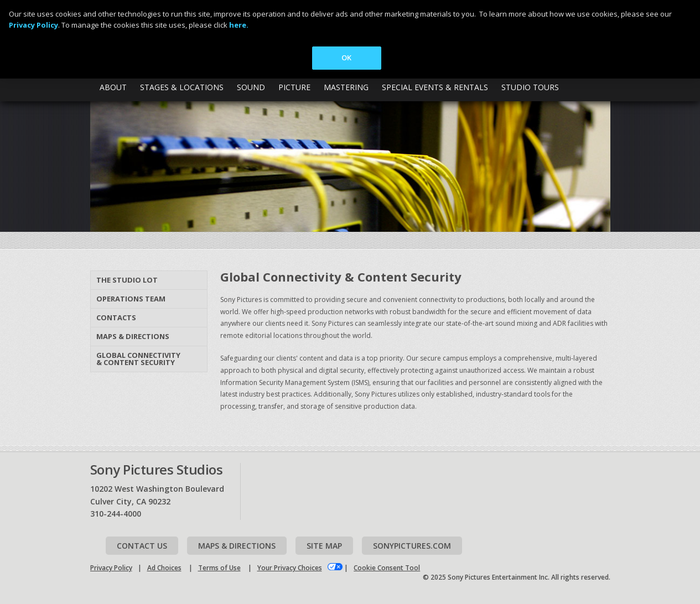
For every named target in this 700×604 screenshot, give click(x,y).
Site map (324, 546)
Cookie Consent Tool (387, 568)
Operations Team (131, 299)
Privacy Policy (111, 568)
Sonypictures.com (412, 546)
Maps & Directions (133, 336)
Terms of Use (219, 568)
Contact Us (142, 546)
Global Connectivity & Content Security (138, 359)
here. (239, 25)
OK (346, 58)
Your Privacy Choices (290, 568)
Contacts (116, 317)
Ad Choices (164, 568)
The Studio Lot (127, 280)
